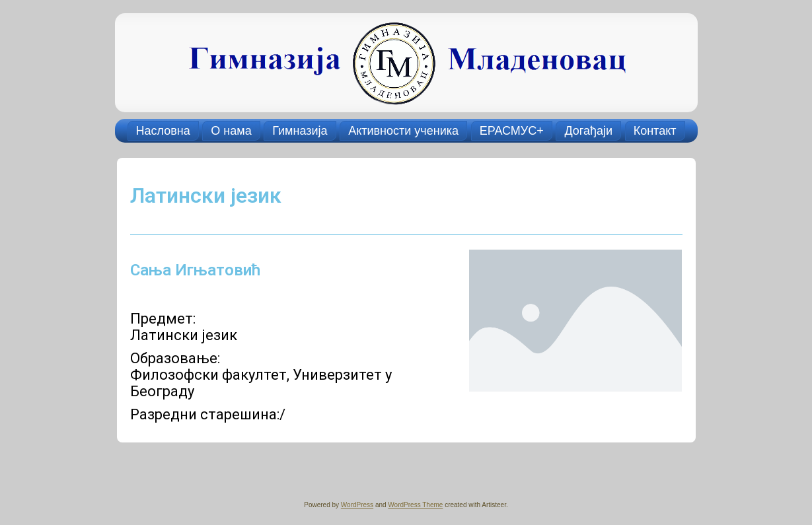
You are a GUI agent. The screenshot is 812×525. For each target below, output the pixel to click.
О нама (231, 131)
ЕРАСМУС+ (512, 131)
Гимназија (300, 131)
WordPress (357, 505)
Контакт (655, 131)
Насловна (163, 131)
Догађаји (588, 131)
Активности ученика (403, 131)
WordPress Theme (415, 505)
